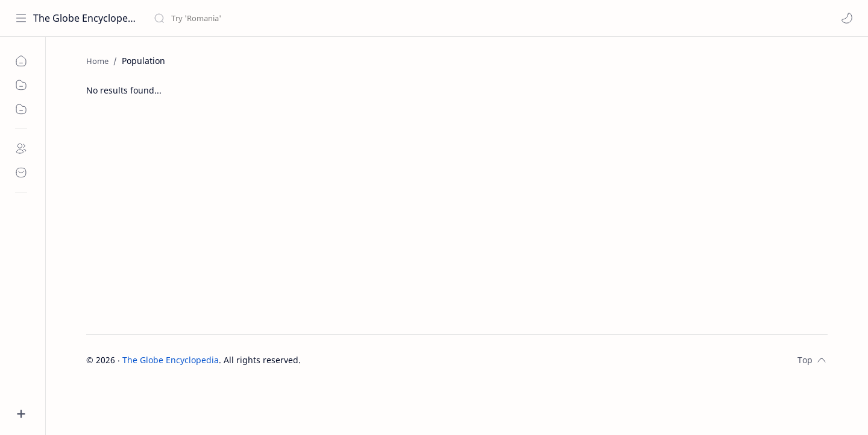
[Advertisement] (457, 220)
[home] (21, 61)
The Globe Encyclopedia (86, 18)
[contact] (21, 173)
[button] (847, 18)
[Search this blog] (250, 18)
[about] (21, 148)
